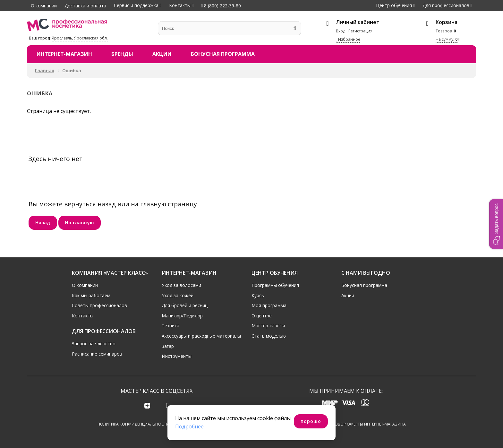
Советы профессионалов (99, 305)
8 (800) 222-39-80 (221, 6)
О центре (262, 315)
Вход (341, 31)
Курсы (258, 295)
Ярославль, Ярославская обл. (80, 38)
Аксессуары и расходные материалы (201, 335)
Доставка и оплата (85, 6)
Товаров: (446, 31)
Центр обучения (394, 5)
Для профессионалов (446, 5)
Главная (45, 70)
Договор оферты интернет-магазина (366, 424)
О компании (44, 6)
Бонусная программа (223, 54)
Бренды (122, 54)
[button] (496, 224)
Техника (171, 325)
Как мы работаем (91, 295)
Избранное (348, 39)
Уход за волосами (181, 284)
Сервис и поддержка (136, 5)
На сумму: (447, 39)
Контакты (180, 5)
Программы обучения (275, 284)
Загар (168, 345)
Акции (162, 54)
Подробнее (189, 426)
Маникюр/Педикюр (182, 315)
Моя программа (269, 305)
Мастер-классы (268, 325)
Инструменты (177, 356)
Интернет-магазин (64, 54)
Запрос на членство (94, 343)
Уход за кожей (178, 295)
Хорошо (311, 421)
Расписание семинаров (97, 353)
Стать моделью (269, 335)
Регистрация (360, 31)
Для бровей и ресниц (185, 305)
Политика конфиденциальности (133, 424)
